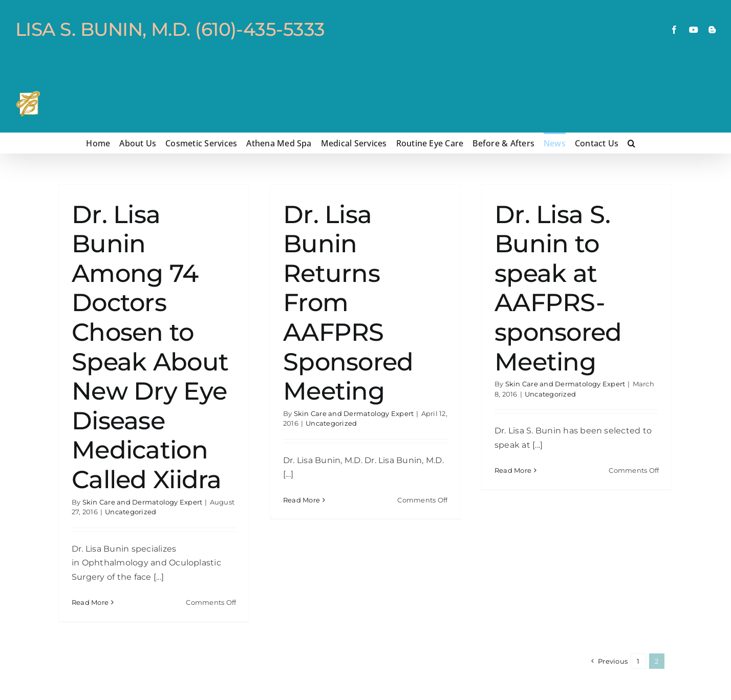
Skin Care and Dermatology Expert (143, 502)
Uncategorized (131, 512)
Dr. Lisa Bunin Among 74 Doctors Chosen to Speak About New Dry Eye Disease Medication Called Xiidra (150, 347)
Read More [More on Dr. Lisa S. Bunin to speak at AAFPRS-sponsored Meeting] (513, 602)
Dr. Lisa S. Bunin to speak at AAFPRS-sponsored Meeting (558, 288)
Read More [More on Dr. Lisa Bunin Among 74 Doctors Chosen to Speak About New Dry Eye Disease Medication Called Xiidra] (90, 602)
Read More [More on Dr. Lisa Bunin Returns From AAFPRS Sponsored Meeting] (302, 602)
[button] (631, 143)
